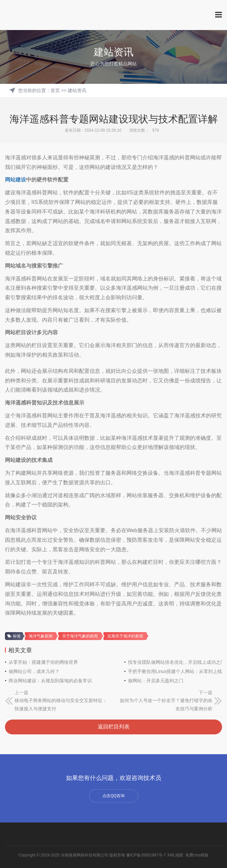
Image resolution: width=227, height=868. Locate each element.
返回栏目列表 (114, 727)
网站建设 (16, 180)
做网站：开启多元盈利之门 (156, 681)
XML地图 (175, 855)
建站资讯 (77, 90)
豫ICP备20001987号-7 (146, 855)
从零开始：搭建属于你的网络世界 (43, 662)
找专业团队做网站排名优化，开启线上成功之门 (175, 662)
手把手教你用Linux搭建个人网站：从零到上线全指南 (175, 671)
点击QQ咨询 (113, 796)
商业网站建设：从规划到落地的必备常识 (50, 681)
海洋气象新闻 (41, 636)
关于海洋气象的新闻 (80, 636)
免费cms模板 (197, 855)
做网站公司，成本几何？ (34, 671)
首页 (55, 90)
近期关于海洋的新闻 (125, 636)
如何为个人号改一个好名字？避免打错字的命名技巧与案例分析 (166, 705)
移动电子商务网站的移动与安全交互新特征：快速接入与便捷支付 (61, 705)
